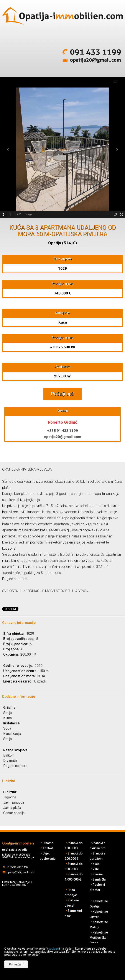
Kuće (96, 864)
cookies (54, 949)
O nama (48, 843)
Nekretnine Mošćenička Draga (99, 938)
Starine (98, 874)
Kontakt (48, 848)
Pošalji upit (62, 394)
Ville (96, 869)
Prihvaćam (16, 964)
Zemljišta (99, 879)
